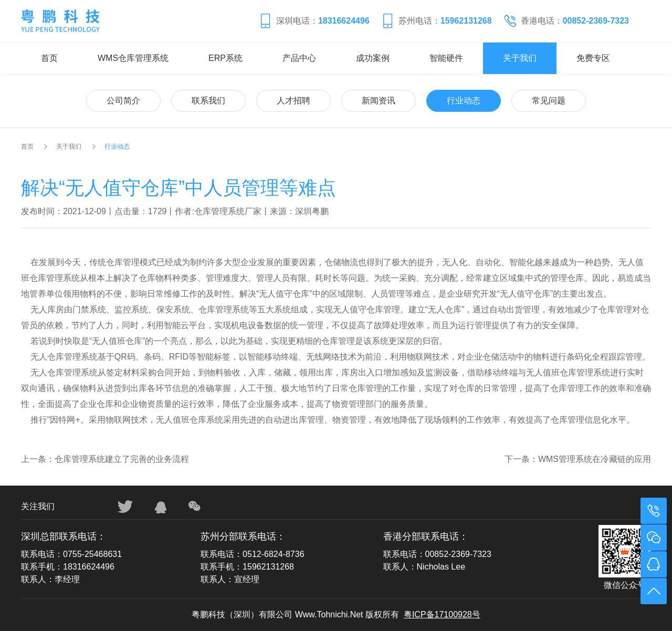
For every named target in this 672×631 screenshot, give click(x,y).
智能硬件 (446, 58)
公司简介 (123, 101)
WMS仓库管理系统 (133, 58)
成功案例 (373, 58)
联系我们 (208, 101)
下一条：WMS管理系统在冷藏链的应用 (578, 459)
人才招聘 (293, 101)
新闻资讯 (379, 101)
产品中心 (299, 58)
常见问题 (549, 101)
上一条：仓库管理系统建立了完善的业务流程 (105, 459)
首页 (49, 58)
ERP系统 (225, 58)
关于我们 (520, 58)
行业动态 (464, 101)
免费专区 (593, 58)
